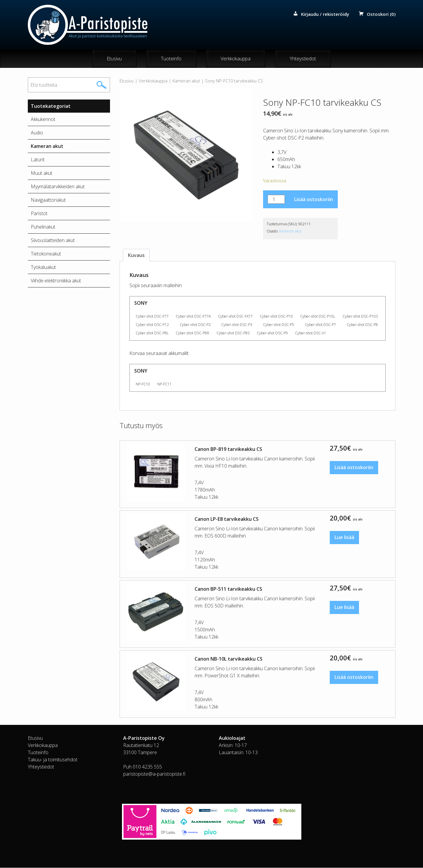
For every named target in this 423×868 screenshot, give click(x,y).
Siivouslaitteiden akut (53, 241)
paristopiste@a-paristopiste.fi (154, 774)
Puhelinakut (43, 227)
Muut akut (42, 173)
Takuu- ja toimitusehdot (53, 760)
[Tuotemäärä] (276, 200)
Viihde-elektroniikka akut (56, 281)
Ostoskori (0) (381, 14)
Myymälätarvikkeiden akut (58, 187)
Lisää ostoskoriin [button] (354, 468)
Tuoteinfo (171, 59)
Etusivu (114, 59)
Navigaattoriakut (48, 200)
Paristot (39, 214)
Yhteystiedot (303, 59)
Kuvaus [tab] (136, 255)
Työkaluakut (43, 267)
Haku (101, 85)
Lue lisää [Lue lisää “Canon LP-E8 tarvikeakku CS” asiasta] (344, 538)
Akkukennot (43, 120)
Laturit (38, 160)
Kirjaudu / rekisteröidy (325, 14)
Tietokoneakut (46, 254)
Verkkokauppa (236, 59)
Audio (37, 133)
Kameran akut (186, 81)
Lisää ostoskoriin (314, 200)
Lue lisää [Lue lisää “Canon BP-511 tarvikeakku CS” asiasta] (344, 608)
